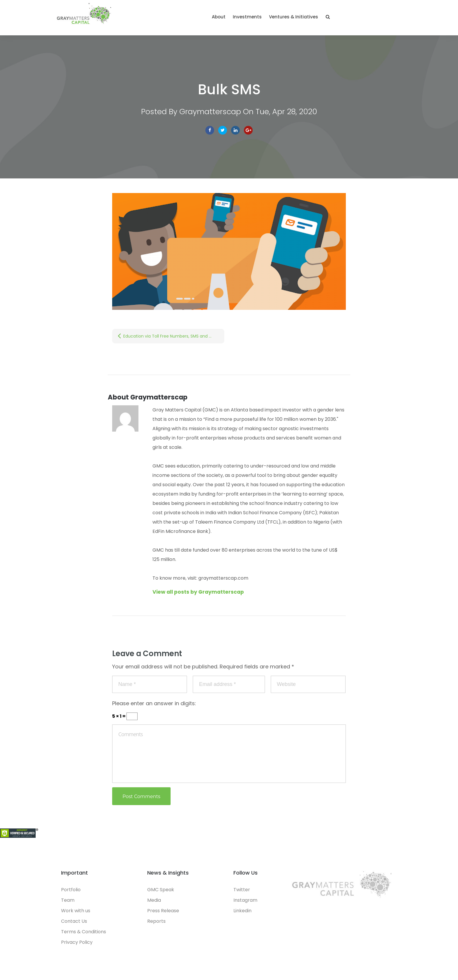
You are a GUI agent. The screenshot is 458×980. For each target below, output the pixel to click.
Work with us (76, 913)
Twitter (223, 133)
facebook (210, 133)
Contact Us (74, 924)
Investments (314, 18)
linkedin (235, 133)
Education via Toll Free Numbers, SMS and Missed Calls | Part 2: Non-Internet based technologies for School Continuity (174, 339)
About (286, 18)
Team (68, 903)
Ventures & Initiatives (361, 18)
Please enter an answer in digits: (154, 706)
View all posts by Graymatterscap (200, 594)
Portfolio (71, 892)
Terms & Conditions (84, 934)
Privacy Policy (77, 945)
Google (248, 133)
